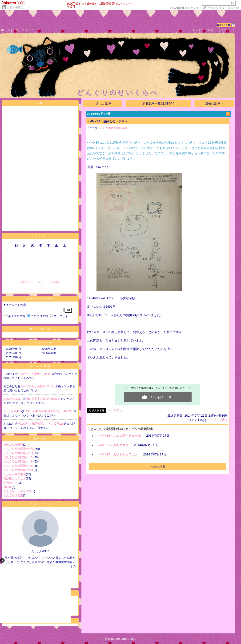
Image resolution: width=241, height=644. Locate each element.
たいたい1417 (12, 411)
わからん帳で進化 (15, 474)
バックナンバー (40, 343)
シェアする (115, 410)
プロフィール (30, 30)
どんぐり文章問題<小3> (18, 462)
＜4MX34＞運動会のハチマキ (107, 121)
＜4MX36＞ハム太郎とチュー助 (119, 436)
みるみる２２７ (13, 399)
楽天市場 (233, 8)
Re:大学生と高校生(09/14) (36, 374)
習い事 (8, 487)
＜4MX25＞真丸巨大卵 (113, 445)
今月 (40, 282)
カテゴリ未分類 (13, 445)
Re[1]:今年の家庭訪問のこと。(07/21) (49, 411)
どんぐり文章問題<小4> (18, 466)
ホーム (6, 30)
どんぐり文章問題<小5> (18, 470)
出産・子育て (15, 8)
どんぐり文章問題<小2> (18, 457)
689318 (224, 25)
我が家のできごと (15, 479)
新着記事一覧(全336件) (158, 103)
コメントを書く (217, 420)
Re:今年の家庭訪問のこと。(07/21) (41, 424)
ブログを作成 (216, 8)
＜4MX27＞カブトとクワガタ (117, 454)
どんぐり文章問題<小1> (18, 453)
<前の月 (25, 282)
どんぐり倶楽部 (13, 495)
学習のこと (10, 483)
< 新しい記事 (103, 103)
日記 (16, 30)
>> (185, 8)
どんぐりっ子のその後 (17, 491)
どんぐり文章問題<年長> (19, 449)
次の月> (55, 282)
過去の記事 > (214, 103)
